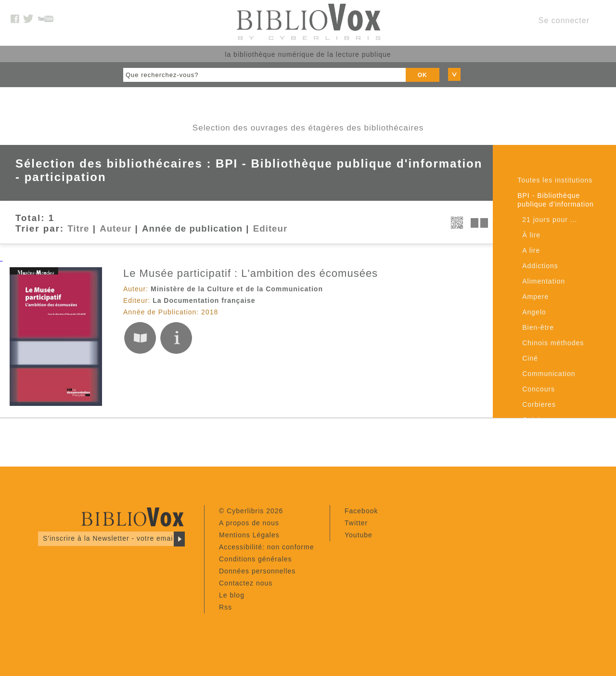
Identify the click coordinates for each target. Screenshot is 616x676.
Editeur (270, 228)
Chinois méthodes (553, 343)
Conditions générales (256, 559)
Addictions (540, 266)
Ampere (535, 297)
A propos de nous (249, 523)
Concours (539, 389)
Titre (78, 228)
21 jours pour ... (550, 220)
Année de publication (192, 228)
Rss (225, 607)
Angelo (534, 312)
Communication (549, 374)
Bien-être (538, 327)
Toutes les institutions (555, 180)
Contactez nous (246, 583)
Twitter (356, 523)
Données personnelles (257, 571)
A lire (531, 250)
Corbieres (539, 404)
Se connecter (564, 20)
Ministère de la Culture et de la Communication (237, 289)
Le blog (232, 595)
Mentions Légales (249, 535)
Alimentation (544, 281)
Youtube (359, 535)
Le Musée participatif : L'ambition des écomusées (250, 273)
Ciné (530, 358)
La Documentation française (204, 300)
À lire (531, 235)
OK (423, 75)
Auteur (115, 228)
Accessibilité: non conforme (266, 547)
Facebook (361, 511)
